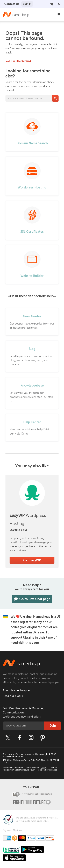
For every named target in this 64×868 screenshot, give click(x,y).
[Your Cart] (51, 4)
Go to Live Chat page (32, 599)
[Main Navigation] (59, 14)
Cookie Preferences (47, 770)
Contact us (12, 4)
